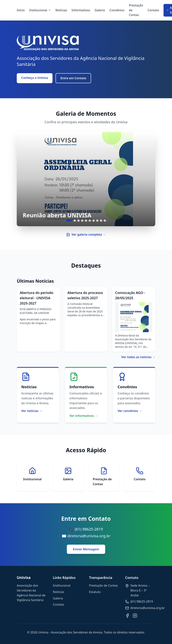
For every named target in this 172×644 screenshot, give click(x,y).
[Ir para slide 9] (101, 221)
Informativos (81, 10)
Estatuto (95, 592)
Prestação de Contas (136, 10)
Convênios (117, 10)
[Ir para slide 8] (97, 221)
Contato (153, 10)
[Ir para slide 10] (105, 221)
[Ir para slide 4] (82, 221)
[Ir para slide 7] (94, 221)
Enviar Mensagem (86, 549)
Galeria (100, 10)
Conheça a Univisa (35, 78)
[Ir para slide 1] (69, 221)
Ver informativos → (84, 416)
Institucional (40, 10)
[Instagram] (135, 616)
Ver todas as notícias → (138, 357)
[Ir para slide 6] (90, 221)
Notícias (61, 10)
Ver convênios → (130, 411)
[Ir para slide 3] (78, 221)
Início (21, 10)
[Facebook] (127, 616)
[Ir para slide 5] (86, 221)
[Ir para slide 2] (75, 221)
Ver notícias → (32, 411)
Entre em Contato (73, 78)
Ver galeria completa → (86, 234)
